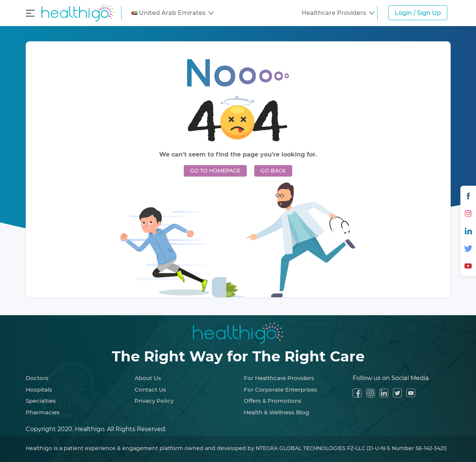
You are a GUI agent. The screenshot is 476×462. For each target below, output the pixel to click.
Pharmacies (43, 412)
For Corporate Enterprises (280, 390)
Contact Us (150, 390)
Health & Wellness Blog (276, 412)
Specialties (41, 401)
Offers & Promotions (273, 401)
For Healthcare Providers (279, 378)
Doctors (37, 378)
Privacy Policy (154, 401)
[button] (173, 13)
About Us (148, 378)
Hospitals (39, 390)
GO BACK (273, 171)
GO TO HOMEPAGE (215, 171)
